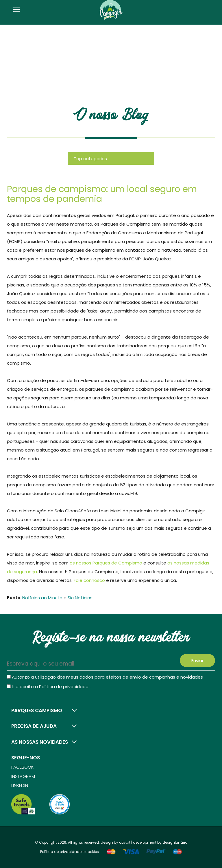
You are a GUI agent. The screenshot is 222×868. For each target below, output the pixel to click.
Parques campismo (37, 710)
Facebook (22, 767)
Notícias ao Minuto (42, 598)
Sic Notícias (80, 598)
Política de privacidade (64, 687)
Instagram (23, 776)
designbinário (175, 842)
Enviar (197, 660)
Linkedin (20, 785)
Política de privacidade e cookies (70, 852)
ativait (125, 842)
